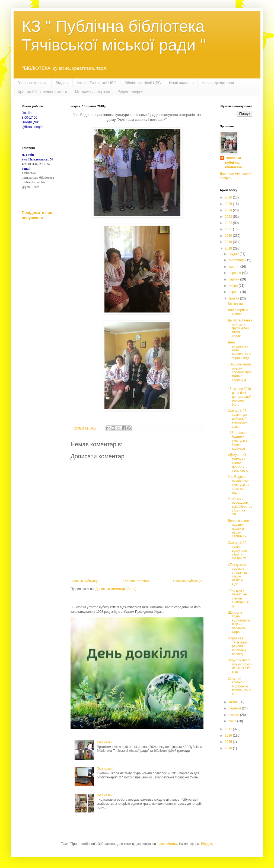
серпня (234, 279)
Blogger (207, 844)
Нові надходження (218, 83)
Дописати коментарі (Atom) (116, 589)
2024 (229, 210)
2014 (229, 748)
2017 (229, 729)
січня (233, 721)
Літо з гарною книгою (238, 312)
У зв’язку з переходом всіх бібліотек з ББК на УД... (240, 507)
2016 (229, 736)
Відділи (62, 83)
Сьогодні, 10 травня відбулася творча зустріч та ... (239, 551)
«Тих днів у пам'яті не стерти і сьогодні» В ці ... (239, 598)
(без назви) (105, 742)
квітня (234, 702)
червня (234, 292)
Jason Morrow (167, 844)
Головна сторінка (32, 83)
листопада (237, 260)
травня (234, 298)
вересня (235, 273)
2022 (229, 223)
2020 (229, 236)
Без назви (235, 304)
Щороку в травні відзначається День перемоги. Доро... (240, 622)
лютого (234, 715)
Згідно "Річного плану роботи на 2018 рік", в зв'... (240, 666)
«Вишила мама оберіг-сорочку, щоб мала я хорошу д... (240, 372)
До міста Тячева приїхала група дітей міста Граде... (240, 328)
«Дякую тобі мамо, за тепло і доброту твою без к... (239, 463)
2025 (229, 204)
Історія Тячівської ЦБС (97, 83)
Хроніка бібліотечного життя (42, 92)
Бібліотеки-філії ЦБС (143, 83)
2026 (229, 197)
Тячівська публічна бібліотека (233, 163)
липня (234, 286)
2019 (229, 242)
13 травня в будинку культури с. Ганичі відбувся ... (238, 441)
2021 (229, 229)
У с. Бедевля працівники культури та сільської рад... (239, 485)
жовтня (235, 267)
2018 (229, 248)
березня (235, 708)
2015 (229, 742)
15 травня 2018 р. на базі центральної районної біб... (239, 397)
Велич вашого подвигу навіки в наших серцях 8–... (239, 529)
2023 (229, 217)
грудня (234, 254)
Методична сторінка (93, 92)
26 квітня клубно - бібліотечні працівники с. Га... (240, 686)
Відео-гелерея (131, 92)
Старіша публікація (188, 581)
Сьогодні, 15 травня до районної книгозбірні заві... (238, 419)
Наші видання (181, 83)
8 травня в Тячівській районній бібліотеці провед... (237, 646)
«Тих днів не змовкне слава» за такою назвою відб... (237, 575)
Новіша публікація (86, 581)
